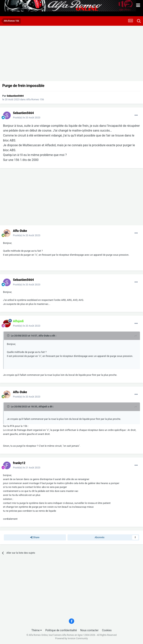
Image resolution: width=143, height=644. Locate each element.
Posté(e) (27, 118)
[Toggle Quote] (9, 336)
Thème (37, 630)
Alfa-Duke (44, 336)
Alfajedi (43, 407)
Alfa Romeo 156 (35, 99)
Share (35, 537)
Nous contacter (89, 630)
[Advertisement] (47, 54)
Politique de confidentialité (61, 630)
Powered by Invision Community (72, 638)
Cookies (107, 630)
